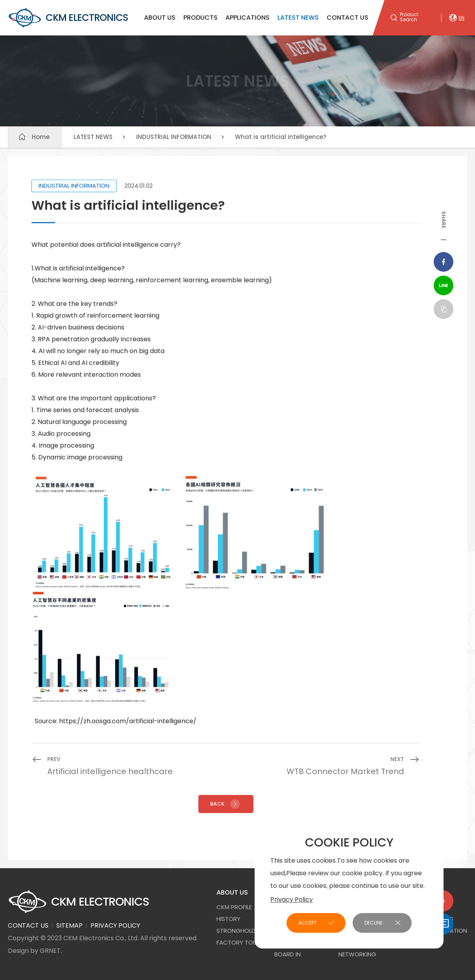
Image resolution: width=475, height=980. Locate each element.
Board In (287, 954)
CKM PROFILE (234, 907)
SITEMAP (69, 925)
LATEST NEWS (298, 18)
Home (41, 137)
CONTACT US (347, 18)
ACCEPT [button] (308, 923)
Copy (444, 309)
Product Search (409, 17)
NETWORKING (357, 954)
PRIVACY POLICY (115, 925)
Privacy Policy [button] (292, 899)
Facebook (444, 262)
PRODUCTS (201, 18)
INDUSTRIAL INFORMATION (174, 137)
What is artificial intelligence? (281, 137)
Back (226, 804)
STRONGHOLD (236, 931)
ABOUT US (160, 18)
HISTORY (228, 919)
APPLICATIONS (248, 18)
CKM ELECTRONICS (68, 18)
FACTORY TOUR (238, 942)
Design (18, 951)
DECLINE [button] (373, 923)
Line (444, 285)
